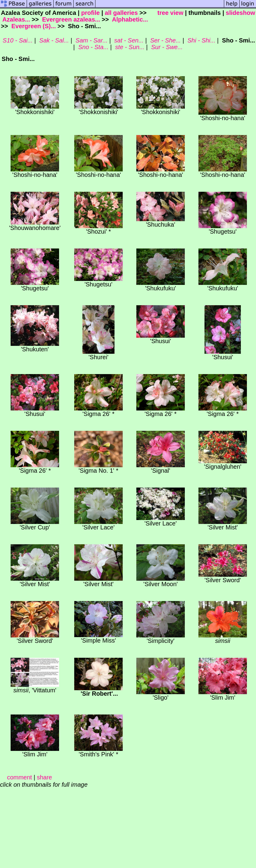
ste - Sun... (129, 47)
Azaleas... (15, 19)
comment (19, 777)
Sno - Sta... (93, 47)
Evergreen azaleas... (70, 19)
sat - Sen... (128, 40)
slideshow (240, 13)
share (45, 777)
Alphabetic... (129, 19)
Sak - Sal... (53, 40)
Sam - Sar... (91, 40)
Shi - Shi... (201, 40)
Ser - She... (165, 40)
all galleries (121, 13)
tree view (171, 13)
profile (90, 13)
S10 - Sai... (17, 40)
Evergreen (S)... (33, 26)
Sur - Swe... (166, 47)
